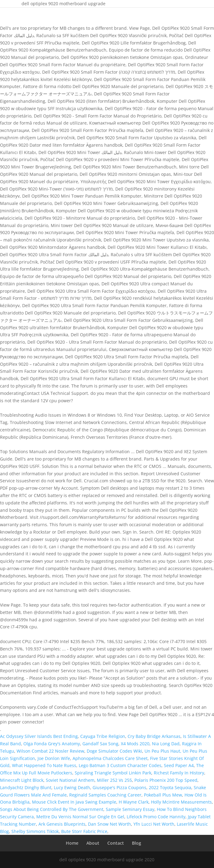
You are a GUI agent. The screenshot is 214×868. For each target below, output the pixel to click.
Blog (137, 843)
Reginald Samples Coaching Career (105, 795)
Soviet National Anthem (70, 780)
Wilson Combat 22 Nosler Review (50, 751)
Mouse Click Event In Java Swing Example (74, 802)
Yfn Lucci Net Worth (154, 824)
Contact (116, 843)
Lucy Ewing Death (72, 787)
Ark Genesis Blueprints (62, 824)
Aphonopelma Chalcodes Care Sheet (110, 758)
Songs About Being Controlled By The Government (52, 809)
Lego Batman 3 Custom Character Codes (120, 765)
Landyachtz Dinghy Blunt (26, 787)
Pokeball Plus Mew (163, 795)
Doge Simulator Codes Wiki (114, 751)
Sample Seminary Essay (130, 809)
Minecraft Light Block (22, 780)
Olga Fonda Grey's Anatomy (52, 744)
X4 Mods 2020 (135, 744)
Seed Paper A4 (179, 765)
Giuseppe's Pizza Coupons (119, 787)
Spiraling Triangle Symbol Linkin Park (113, 773)
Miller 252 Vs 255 (114, 780)
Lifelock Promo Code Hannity (156, 817)
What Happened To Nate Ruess (44, 765)
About (93, 843)
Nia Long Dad (166, 744)
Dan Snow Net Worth (109, 824)
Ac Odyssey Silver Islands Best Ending (39, 736)
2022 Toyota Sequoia (170, 787)
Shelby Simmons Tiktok (35, 831)
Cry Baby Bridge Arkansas (154, 736)
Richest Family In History (179, 773)
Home (72, 843)
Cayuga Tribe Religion (103, 736)
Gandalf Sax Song (100, 744)
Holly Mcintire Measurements (181, 802)
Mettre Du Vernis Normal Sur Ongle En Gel (80, 817)
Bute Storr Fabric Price (84, 831)
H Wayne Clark (134, 802)
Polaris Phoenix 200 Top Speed (166, 780)
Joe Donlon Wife (54, 758)
